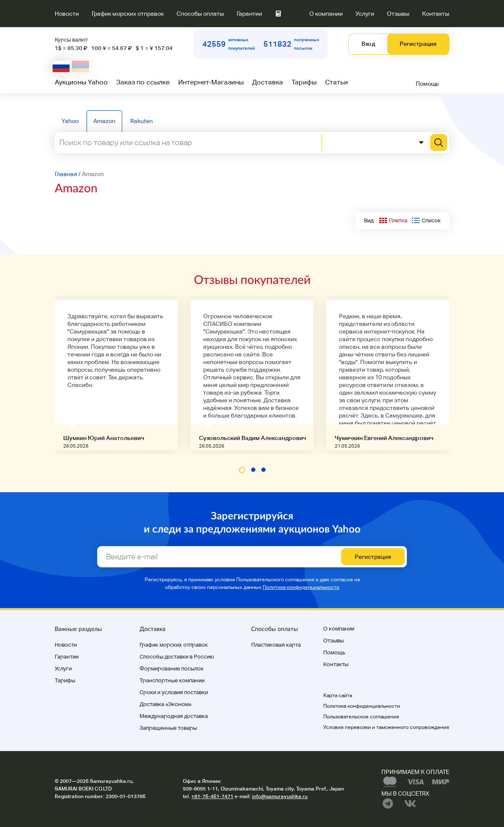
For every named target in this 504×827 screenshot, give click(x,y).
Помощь (427, 84)
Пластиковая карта (276, 645)
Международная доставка (174, 716)
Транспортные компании (172, 680)
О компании (326, 14)
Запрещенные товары (168, 728)
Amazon (104, 121)
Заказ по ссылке (143, 82)
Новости (67, 14)
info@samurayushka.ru (280, 796)
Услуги (365, 14)
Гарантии (249, 14)
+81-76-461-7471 (212, 796)
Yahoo (70, 121)
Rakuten (141, 121)
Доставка (267, 82)
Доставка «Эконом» (165, 704)
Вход (368, 44)
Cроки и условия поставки (174, 692)
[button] (242, 470)
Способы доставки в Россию (177, 657)
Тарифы (304, 82)
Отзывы (398, 14)
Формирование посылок (172, 669)
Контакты (436, 14)
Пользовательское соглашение (361, 717)
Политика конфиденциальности (301, 587)
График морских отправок (128, 14)
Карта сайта (338, 695)
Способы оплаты (200, 14)
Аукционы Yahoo (81, 82)
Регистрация (418, 44)
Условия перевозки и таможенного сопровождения (386, 727)
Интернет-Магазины (211, 82)
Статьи (336, 82)
